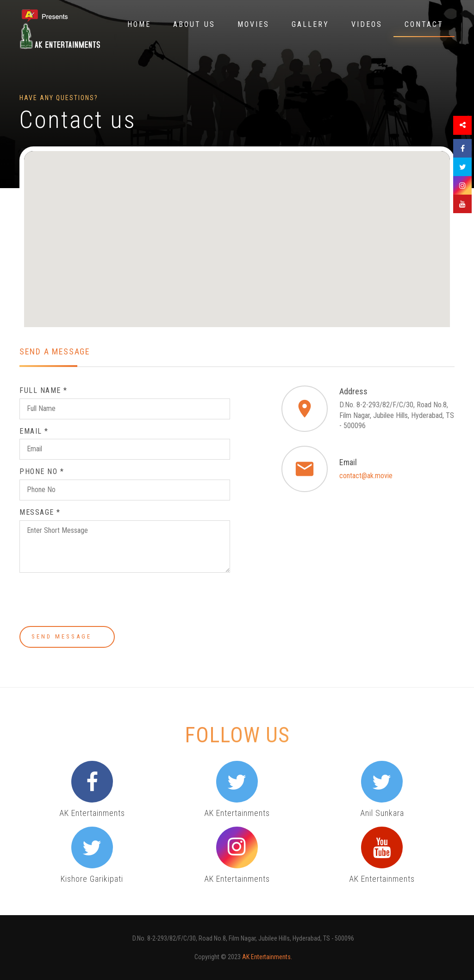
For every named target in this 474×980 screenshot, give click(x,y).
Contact (424, 24)
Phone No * (42, 471)
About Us (194, 24)
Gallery (310, 24)
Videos (367, 24)
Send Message (67, 636)
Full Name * (44, 390)
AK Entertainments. (267, 957)
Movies (253, 24)
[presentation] (90, 601)
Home (139, 24)
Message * (40, 512)
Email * (34, 431)
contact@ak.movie (366, 476)
